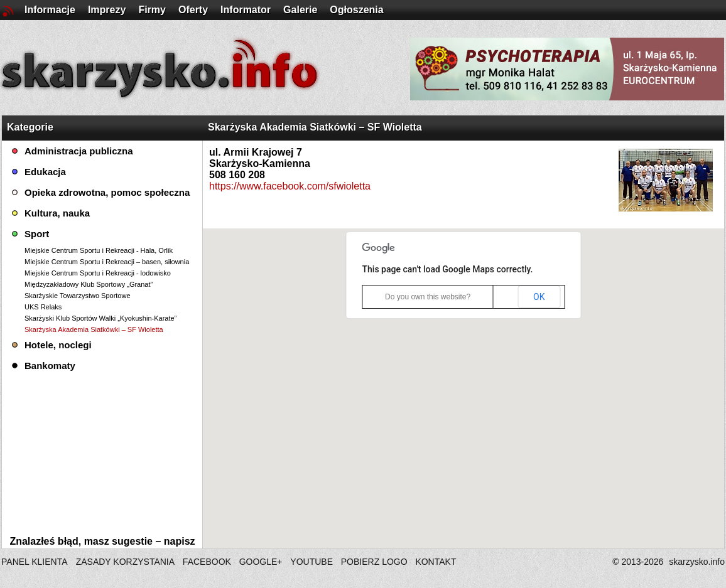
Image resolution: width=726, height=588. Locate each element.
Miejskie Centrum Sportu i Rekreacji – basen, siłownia (107, 262)
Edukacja (45, 172)
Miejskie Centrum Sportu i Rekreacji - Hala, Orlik (99, 250)
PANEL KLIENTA (35, 562)
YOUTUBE (312, 562)
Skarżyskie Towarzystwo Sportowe (78, 296)
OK (539, 297)
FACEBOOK (207, 562)
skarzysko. (697, 562)
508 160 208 (237, 175)
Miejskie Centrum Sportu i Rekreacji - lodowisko (98, 273)
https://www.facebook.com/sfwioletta (290, 186)
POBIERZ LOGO (374, 562)
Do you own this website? (428, 297)
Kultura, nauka (57, 213)
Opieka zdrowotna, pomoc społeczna (107, 192)
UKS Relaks (43, 307)
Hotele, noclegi (58, 345)
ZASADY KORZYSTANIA (125, 562)
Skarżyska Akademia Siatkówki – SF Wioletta (94, 329)
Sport (37, 234)
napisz (180, 541)
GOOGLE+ (261, 562)
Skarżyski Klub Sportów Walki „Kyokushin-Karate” (100, 318)
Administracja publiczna (79, 151)
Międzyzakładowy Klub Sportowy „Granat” (89, 284)
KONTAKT (436, 562)
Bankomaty (50, 366)
